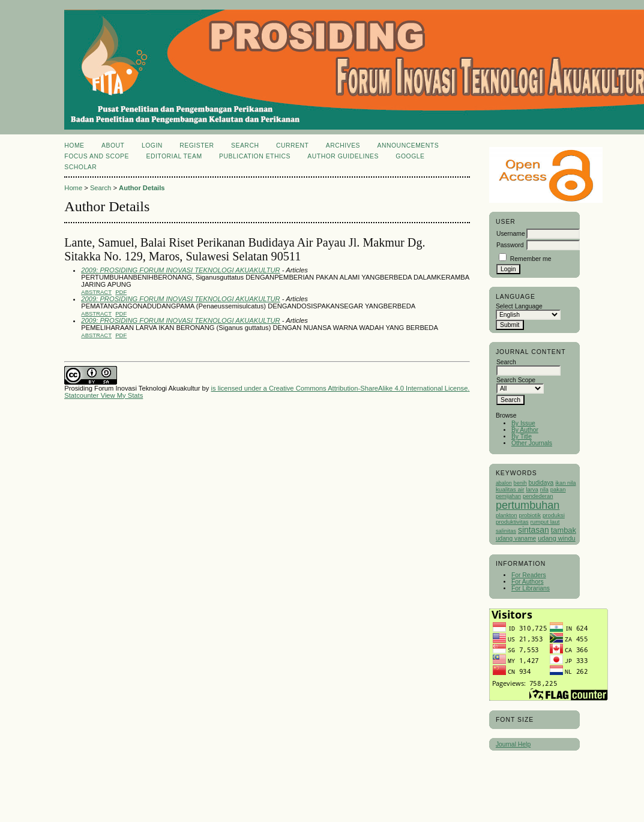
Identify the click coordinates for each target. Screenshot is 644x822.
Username (511, 234)
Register (197, 145)
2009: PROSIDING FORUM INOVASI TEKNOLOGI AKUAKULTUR (180, 270)
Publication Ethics (255, 156)
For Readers (529, 575)
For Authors (528, 582)
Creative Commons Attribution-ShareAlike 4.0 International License (368, 388)
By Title (522, 436)
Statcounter (81, 395)
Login (152, 145)
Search (245, 145)
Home (74, 145)
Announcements (408, 145)
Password (510, 245)
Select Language (519, 306)
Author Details (142, 188)
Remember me (531, 259)
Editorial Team (174, 156)
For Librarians (531, 588)
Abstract (96, 292)
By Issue (523, 423)
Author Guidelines (343, 156)
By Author (525, 430)
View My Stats (122, 395)
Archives (343, 145)
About (113, 145)
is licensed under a (240, 388)
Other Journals (532, 443)
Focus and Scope (97, 156)
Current (292, 145)
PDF (121, 292)
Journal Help (513, 744)
